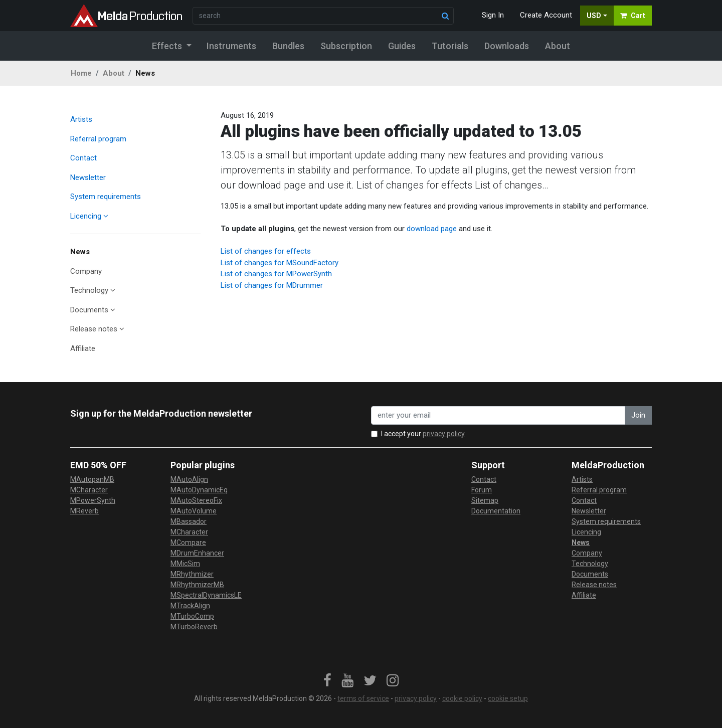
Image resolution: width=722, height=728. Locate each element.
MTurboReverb (194, 627)
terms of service (363, 698)
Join (638, 415)
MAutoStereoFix (196, 500)
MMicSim (185, 564)
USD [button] (594, 16)
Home (81, 73)
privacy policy (444, 434)
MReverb (84, 511)
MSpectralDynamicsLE (206, 595)
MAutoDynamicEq (199, 490)
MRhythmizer (192, 574)
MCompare (188, 542)
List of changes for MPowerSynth (276, 274)
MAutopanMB (92, 479)
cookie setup (508, 698)
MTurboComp (192, 616)
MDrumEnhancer (197, 553)
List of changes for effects (266, 251)
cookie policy (462, 698)
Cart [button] (633, 16)
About (114, 73)
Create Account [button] (546, 15)
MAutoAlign (189, 479)
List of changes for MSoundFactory (280, 263)
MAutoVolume (194, 511)
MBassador (189, 521)
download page (432, 229)
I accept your (423, 434)
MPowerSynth (93, 500)
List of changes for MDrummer (272, 285)
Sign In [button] (493, 15)
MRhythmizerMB (197, 585)
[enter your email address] (498, 415)
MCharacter (89, 490)
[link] (327, 681)
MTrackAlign (190, 606)
